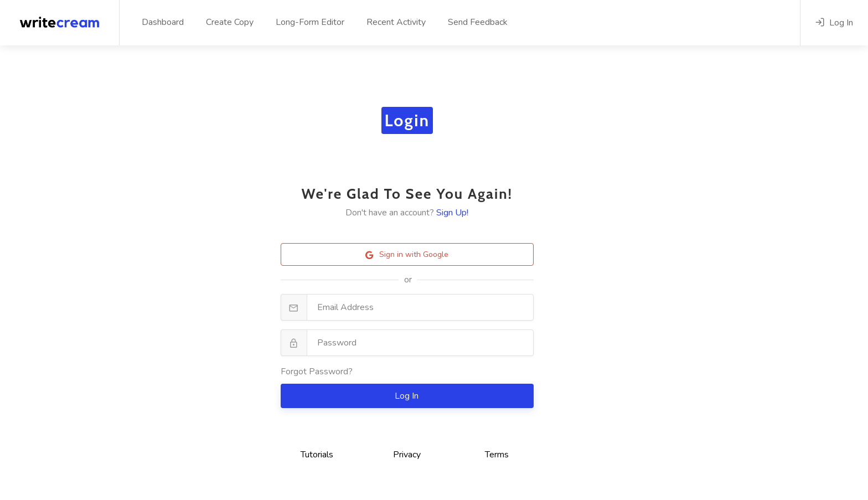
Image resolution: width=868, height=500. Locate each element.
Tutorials (317, 455)
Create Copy (230, 22)
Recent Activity (396, 22)
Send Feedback (478, 22)
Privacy (407, 455)
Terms (497, 455)
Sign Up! (452, 213)
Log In (408, 396)
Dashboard (163, 22)
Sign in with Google (407, 254)
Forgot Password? (317, 372)
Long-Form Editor (310, 22)
